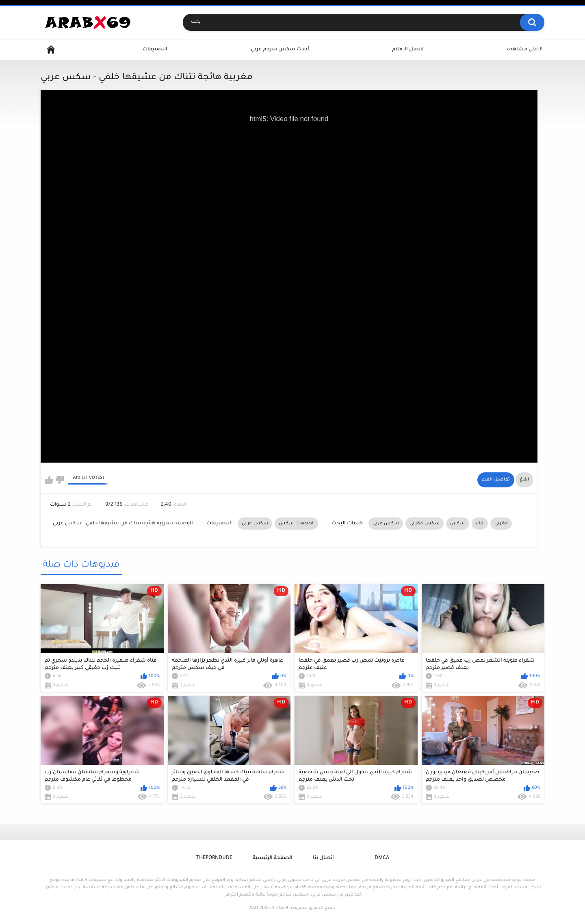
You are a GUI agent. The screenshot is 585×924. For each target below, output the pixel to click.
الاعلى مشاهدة (525, 50)
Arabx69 (280, 908)
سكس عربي (255, 524)
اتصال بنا (323, 858)
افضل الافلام (408, 50)
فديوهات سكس (296, 524)
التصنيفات (155, 50)
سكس (458, 524)
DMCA (382, 858)
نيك (480, 524)
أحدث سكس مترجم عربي (280, 50)
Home (51, 50)
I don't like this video (60, 480)
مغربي (501, 524)
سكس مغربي (425, 524)
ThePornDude (214, 858)
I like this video (49, 480)
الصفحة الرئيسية (273, 858)
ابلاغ (524, 480)
